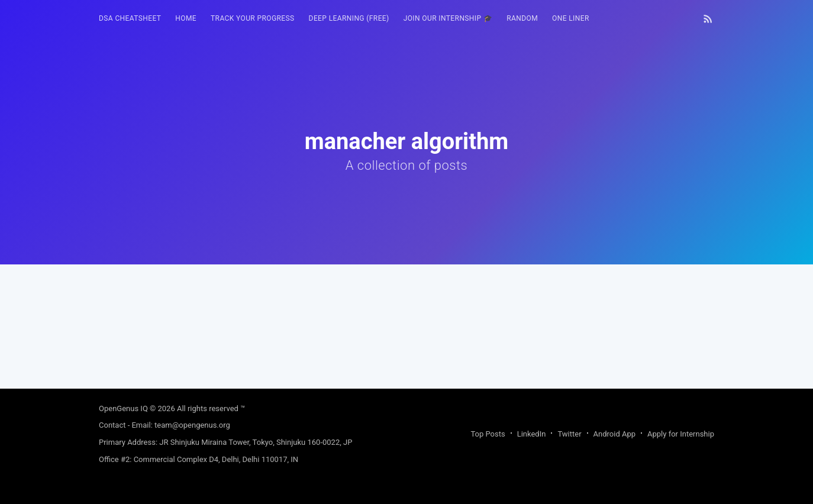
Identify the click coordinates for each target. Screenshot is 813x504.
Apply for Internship (681, 434)
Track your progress (253, 18)
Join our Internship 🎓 (448, 18)
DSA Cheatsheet (130, 18)
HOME (186, 18)
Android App (614, 434)
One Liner (571, 18)
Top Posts (488, 434)
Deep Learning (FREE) (349, 18)
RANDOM (522, 18)
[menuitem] (130, 19)
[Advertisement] (406, 347)
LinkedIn (532, 434)
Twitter (569, 434)
